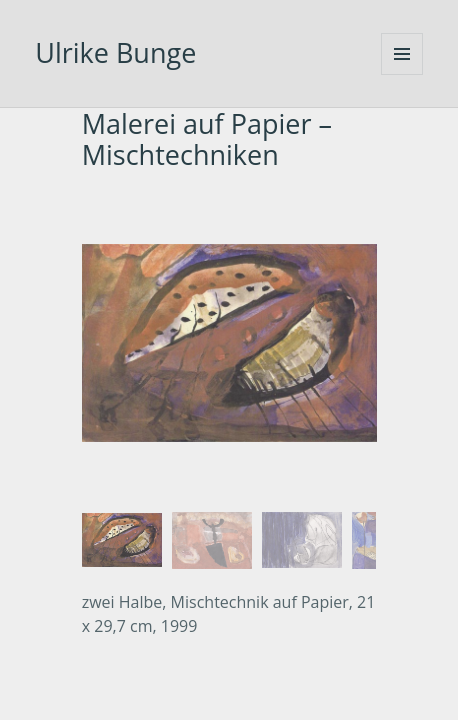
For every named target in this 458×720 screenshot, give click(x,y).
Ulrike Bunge (115, 52)
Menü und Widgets (402, 54)
